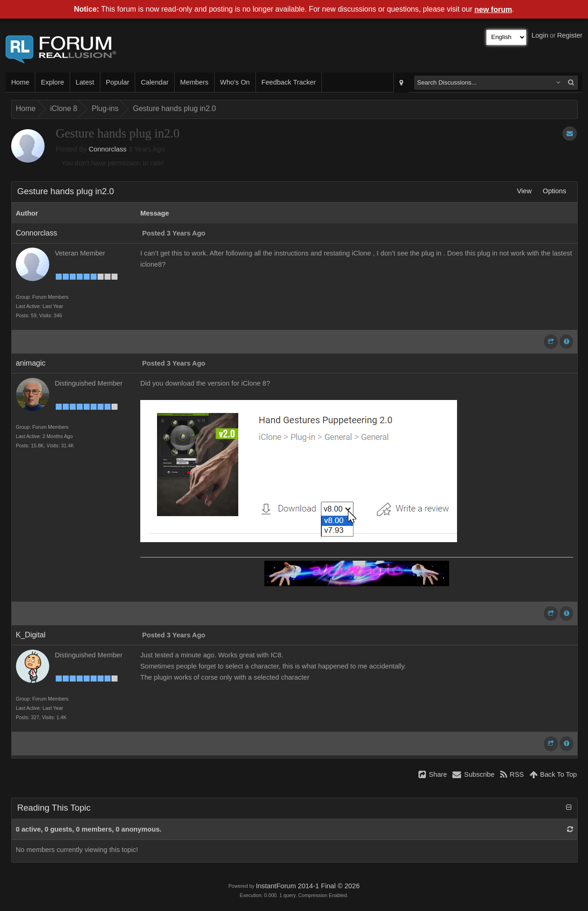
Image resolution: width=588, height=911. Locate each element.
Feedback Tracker (289, 82)
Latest (85, 82)
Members (194, 82)
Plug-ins (105, 108)
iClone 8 (64, 108)
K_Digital (31, 635)
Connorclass (108, 149)
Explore (52, 82)
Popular (118, 82)
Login (540, 35)
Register (570, 35)
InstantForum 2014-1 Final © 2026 (308, 886)
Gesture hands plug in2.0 (174, 108)
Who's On (235, 82)
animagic (31, 363)
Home (20, 82)
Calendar (154, 82)
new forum (493, 10)
